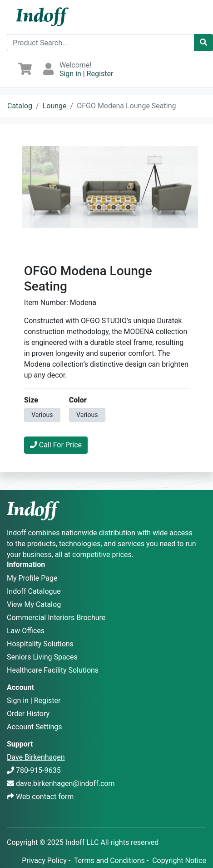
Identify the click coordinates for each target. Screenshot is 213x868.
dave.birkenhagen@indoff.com (65, 783)
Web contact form (45, 797)
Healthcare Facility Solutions (53, 670)
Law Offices (26, 631)
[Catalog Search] (203, 43)
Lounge (55, 106)
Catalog (20, 106)
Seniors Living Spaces (42, 657)
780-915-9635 (38, 770)
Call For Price (56, 445)
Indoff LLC (82, 842)
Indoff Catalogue (34, 591)
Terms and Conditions (109, 861)
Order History (28, 714)
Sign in (70, 74)
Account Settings (35, 727)
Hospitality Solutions (40, 644)
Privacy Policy (44, 861)
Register (100, 74)
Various (42, 414)
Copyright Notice (179, 861)
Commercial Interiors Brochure (56, 618)
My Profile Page (32, 578)
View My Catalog (34, 604)
